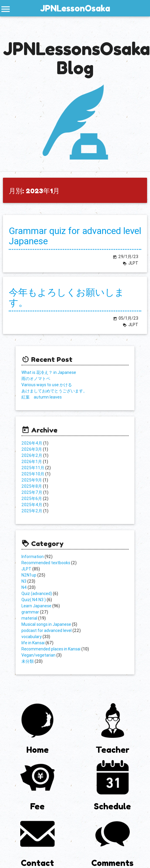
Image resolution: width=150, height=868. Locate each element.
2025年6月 (32, 499)
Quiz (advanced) (37, 594)
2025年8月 (32, 486)
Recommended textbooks (46, 563)
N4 (24, 587)
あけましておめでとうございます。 (54, 391)
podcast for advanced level (47, 630)
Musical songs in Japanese (46, 624)
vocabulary (32, 637)
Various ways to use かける (47, 385)
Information (33, 557)
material (29, 618)
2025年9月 (32, 480)
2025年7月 (32, 492)
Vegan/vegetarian (38, 655)
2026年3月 (32, 449)
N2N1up (29, 575)
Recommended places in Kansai (51, 649)
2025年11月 (33, 468)
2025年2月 (32, 511)
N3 (24, 581)
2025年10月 (33, 474)
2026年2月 (32, 455)
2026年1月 (32, 462)
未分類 (28, 661)
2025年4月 (32, 505)
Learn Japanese (36, 606)
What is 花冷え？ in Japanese (49, 372)
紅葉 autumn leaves (42, 397)
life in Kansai (33, 643)
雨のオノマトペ (36, 379)
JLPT (26, 569)
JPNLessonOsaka (75, 8)
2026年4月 (32, 443)
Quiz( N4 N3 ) (34, 600)
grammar (30, 612)
